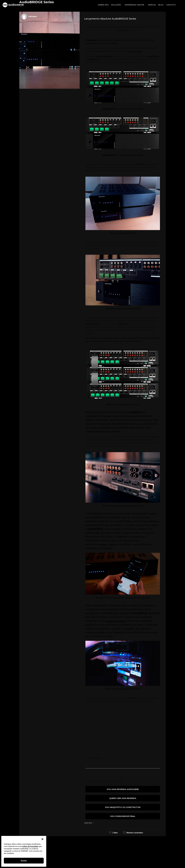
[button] (42, 839)
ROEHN (127, 621)
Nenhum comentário (135, 833)
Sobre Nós (103, 5)
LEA (114, 544)
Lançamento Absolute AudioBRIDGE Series (110, 19)
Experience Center (135, 5)
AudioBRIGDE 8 (153, 56)
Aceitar (24, 861)
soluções (117, 5)
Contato (171, 5)
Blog (161, 5)
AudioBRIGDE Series (104, 56)
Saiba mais (88, 823)
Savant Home (114, 621)
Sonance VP (123, 324)
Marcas (152, 5)
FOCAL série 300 (92, 324)
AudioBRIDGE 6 (93, 59)
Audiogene (91, 40)
